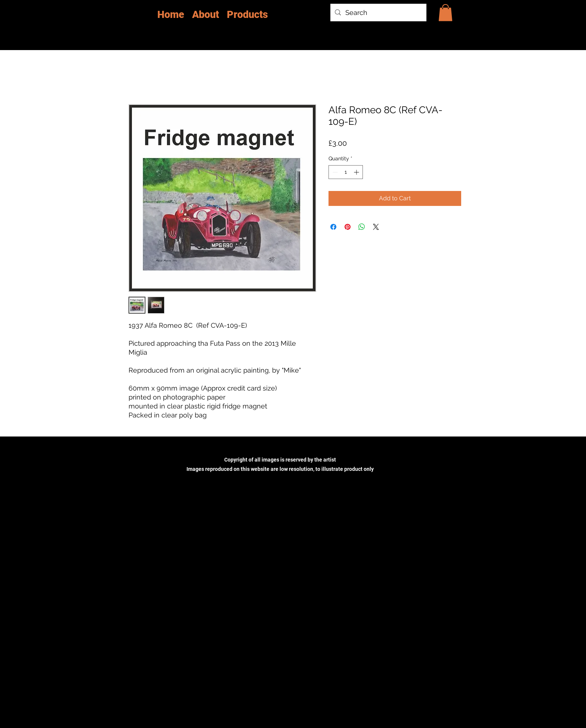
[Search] (378, 13)
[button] (445, 13)
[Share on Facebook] (333, 227)
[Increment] (357, 172)
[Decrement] (334, 172)
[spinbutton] (346, 172)
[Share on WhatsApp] (362, 227)
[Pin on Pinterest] (348, 227)
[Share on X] (376, 227)
